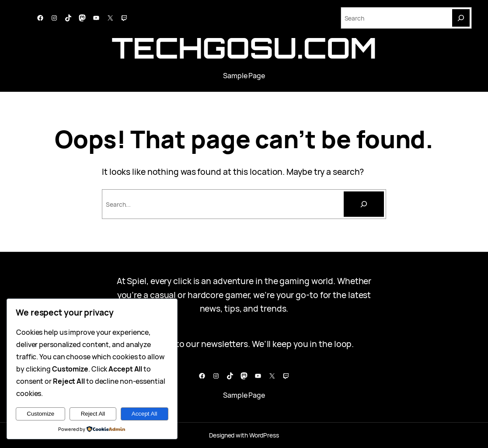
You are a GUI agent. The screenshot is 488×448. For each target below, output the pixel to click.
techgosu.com (244, 48)
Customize (40, 414)
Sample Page (244, 76)
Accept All (145, 414)
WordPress (264, 435)
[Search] (461, 18)
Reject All (93, 414)
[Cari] (364, 204)
